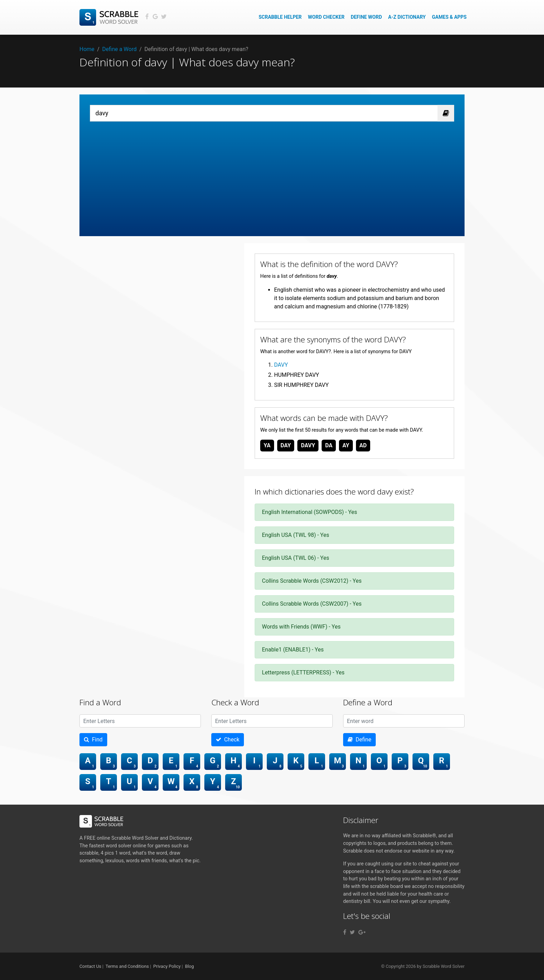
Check (228, 740)
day (286, 445)
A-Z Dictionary (407, 17)
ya (267, 445)
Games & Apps (449, 17)
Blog (189, 966)
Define (359, 740)
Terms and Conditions (127, 966)
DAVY (281, 365)
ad (363, 445)
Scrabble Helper (280, 17)
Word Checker (326, 17)
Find (93, 740)
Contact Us (90, 966)
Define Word (366, 17)
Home (87, 49)
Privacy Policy (167, 966)
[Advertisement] (272, 174)
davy (308, 445)
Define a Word (120, 49)
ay (346, 445)
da (329, 445)
